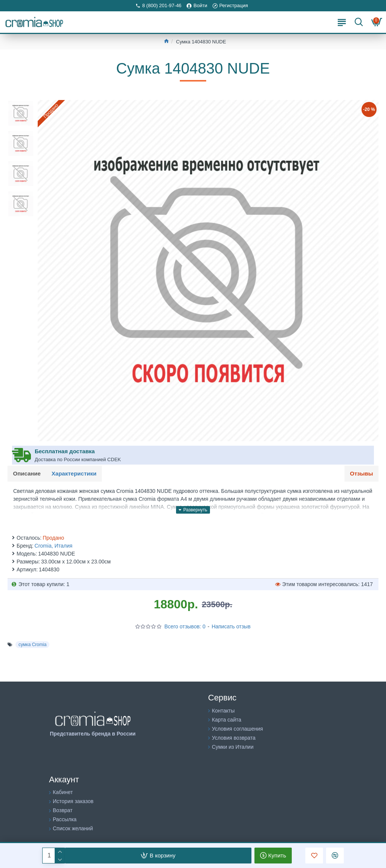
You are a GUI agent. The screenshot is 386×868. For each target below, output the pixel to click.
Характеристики (74, 473)
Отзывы (361, 473)
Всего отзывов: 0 (185, 627)
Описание (27, 473)
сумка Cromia (32, 645)
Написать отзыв (231, 627)
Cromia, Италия (54, 546)
